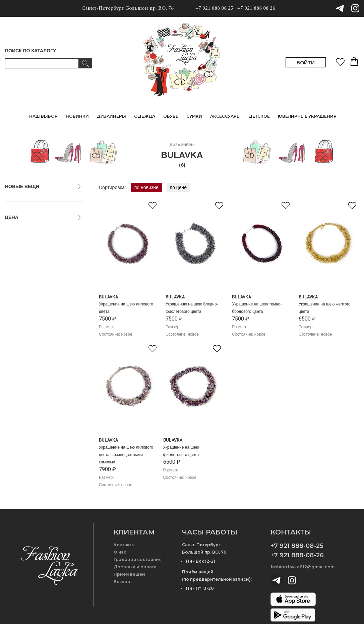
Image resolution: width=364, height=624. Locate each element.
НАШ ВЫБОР (43, 116)
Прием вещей (129, 574)
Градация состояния (138, 559)
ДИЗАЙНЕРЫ (111, 116)
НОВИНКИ (77, 116)
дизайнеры (182, 145)
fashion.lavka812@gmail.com (302, 567)
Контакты (124, 545)
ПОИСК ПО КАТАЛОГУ (31, 51)
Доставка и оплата (135, 567)
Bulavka (108, 297)
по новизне (146, 187)
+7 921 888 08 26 (256, 8)
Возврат (123, 582)
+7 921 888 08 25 (214, 8)
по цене (178, 187)
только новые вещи (29, 199)
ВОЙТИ (306, 63)
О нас (120, 552)
